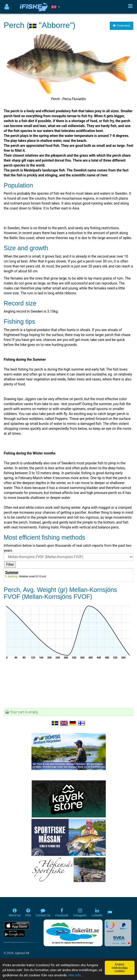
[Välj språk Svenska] (55, 723)
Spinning (13, 576)
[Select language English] (64, 723)
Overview (122, 26)
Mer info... (76, 975)
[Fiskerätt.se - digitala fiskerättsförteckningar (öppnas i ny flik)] (73, 933)
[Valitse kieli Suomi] (82, 723)
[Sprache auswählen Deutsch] (73, 723)
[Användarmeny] (7, 7)
